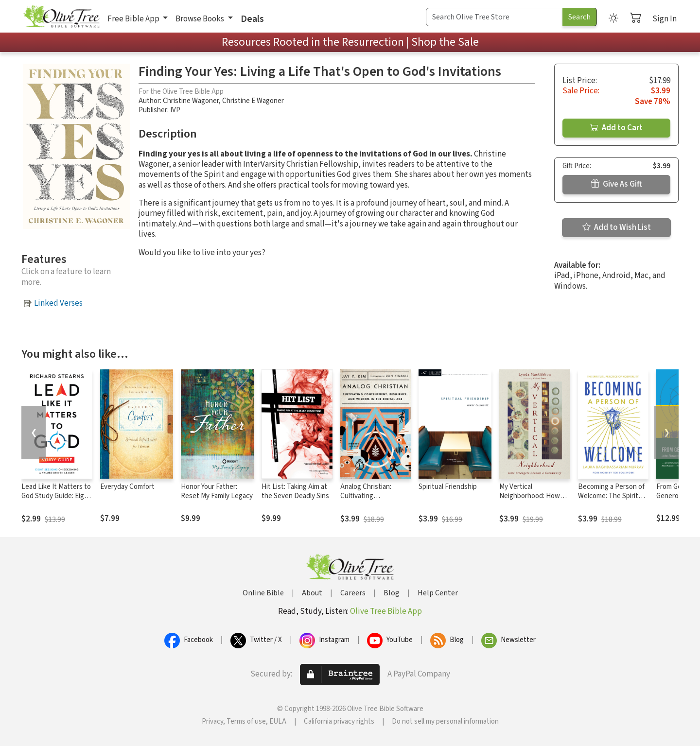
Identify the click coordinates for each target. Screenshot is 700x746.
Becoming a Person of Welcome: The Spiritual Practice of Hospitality (612, 496)
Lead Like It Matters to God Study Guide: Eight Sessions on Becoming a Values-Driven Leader (56, 501)
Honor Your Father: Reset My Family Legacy (217, 491)
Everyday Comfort (127, 487)
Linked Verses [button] (58, 303)
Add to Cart (616, 128)
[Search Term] (494, 17)
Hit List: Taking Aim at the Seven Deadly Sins (295, 491)
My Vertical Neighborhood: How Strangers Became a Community (530, 501)
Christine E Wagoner (253, 101)
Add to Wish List (617, 227)
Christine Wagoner (191, 101)
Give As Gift (617, 184)
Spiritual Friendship (448, 487)
